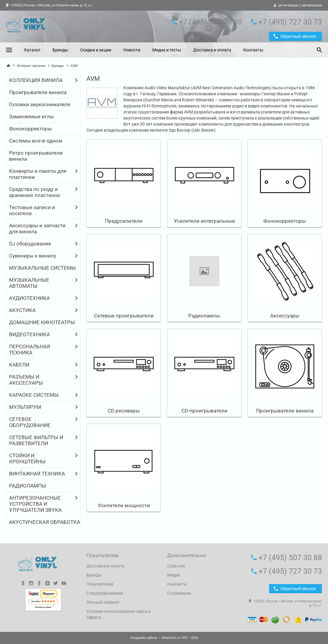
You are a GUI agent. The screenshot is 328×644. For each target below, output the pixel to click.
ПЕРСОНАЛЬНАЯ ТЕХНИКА (30, 350)
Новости (132, 50)
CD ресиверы (124, 411)
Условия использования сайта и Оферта (119, 614)
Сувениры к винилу (33, 256)
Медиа (174, 575)
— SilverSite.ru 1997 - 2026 (164, 638)
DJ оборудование (30, 244)
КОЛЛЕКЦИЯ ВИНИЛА (36, 80)
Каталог (32, 50)
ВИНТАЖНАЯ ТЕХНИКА (37, 474)
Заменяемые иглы (31, 117)
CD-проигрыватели (204, 411)
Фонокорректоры (30, 129)
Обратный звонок (295, 36)
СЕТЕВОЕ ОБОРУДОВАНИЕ (30, 422)
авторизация (312, 5)
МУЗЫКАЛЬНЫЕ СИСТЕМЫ (42, 268)
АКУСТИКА (22, 310)
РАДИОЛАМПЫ (28, 486)
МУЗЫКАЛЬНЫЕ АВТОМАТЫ (29, 283)
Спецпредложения (105, 593)
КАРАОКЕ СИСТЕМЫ (34, 395)
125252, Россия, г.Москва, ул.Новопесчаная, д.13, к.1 (49, 5)
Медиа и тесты (167, 50)
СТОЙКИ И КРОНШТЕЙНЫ (27, 458)
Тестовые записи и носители (32, 210)
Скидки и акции (96, 50)
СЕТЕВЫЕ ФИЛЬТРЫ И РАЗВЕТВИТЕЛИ (36, 440)
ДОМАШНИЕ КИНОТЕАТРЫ (42, 322)
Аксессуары (285, 316)
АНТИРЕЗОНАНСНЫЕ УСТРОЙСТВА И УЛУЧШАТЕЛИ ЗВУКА (35, 504)
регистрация (289, 5)
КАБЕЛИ (19, 365)
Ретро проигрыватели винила (36, 156)
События (176, 566)
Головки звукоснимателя (40, 104)
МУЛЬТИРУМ (25, 407)
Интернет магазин (31, 66)
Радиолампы (204, 316)
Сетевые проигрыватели (124, 316)
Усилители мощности (124, 505)
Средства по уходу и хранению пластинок (35, 192)
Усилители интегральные (204, 221)
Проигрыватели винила (38, 92)
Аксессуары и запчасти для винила (37, 228)
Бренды (60, 50)
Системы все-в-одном (36, 141)
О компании (179, 593)
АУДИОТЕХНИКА (29, 298)
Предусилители (124, 221)
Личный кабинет (103, 602)
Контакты (253, 50)
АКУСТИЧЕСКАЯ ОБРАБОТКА (45, 522)
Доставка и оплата (212, 50)
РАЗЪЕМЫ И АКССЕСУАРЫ (26, 380)
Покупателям (100, 584)
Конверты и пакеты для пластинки (38, 174)
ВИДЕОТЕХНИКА (29, 334)
